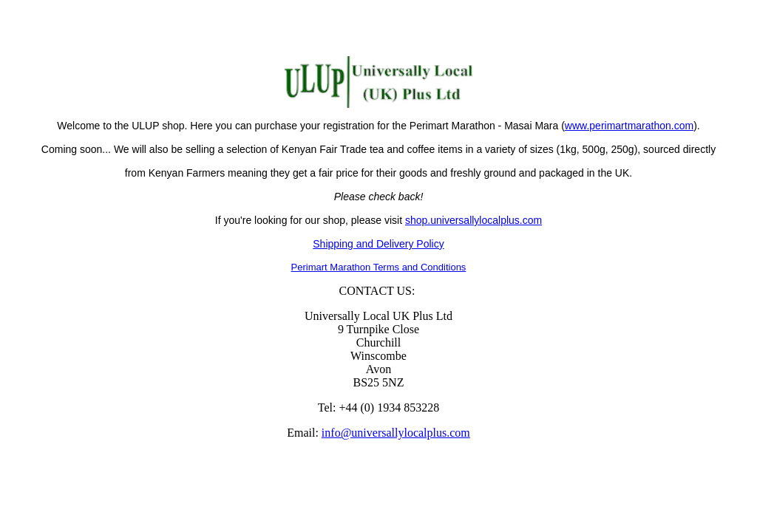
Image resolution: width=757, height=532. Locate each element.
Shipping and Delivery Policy (378, 244)
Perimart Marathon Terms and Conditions (379, 267)
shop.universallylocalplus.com (473, 220)
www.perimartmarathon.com (629, 126)
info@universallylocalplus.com (396, 433)
